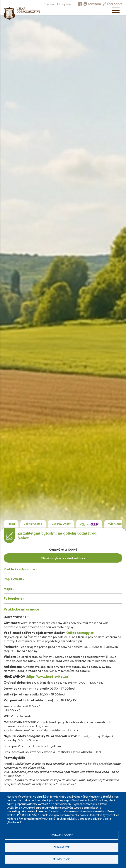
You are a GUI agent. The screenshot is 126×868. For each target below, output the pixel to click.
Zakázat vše (61, 847)
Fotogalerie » (14, 598)
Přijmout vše (61, 859)
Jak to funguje (33, 524)
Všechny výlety (61, 524)
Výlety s (89, 524)
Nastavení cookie (61, 835)
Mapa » (9, 589)
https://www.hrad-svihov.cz (48, 677)
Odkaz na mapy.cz (80, 633)
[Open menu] (116, 10)
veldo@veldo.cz (74, 558)
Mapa (11, 524)
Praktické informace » (21, 569)
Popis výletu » (14, 579)
